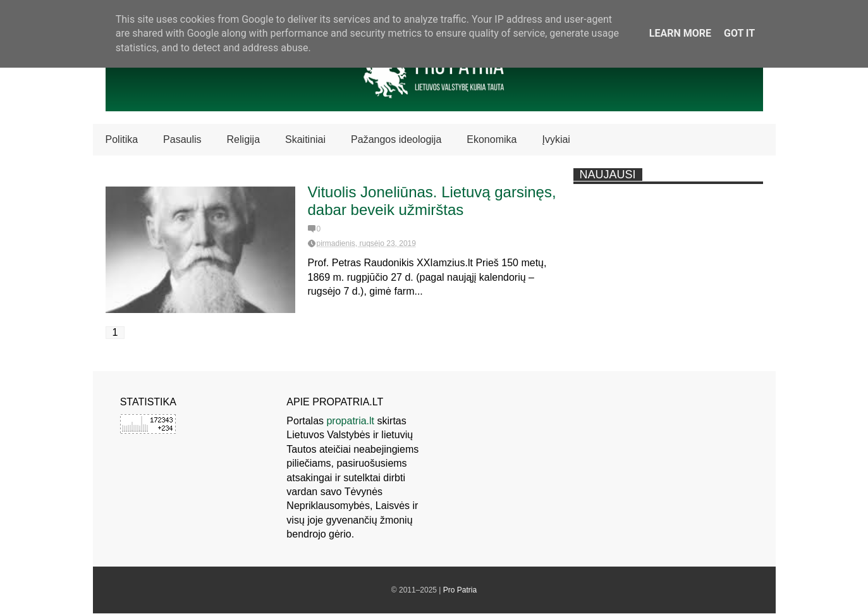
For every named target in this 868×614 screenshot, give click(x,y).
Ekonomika (492, 139)
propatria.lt (350, 421)
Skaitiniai (305, 139)
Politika (122, 139)
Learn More (680, 33)
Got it (739, 33)
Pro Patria (460, 590)
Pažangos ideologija (396, 139)
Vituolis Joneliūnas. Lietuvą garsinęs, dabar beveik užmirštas (432, 201)
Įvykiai (556, 139)
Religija (243, 139)
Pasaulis (182, 139)
